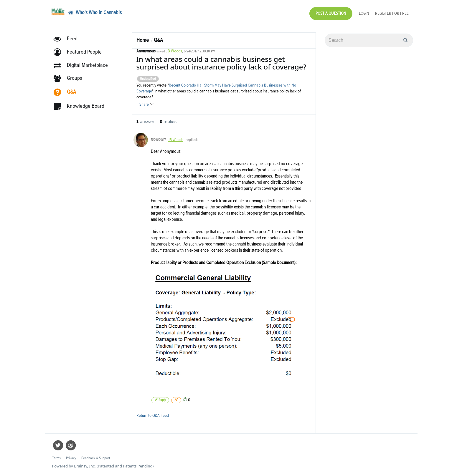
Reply (160, 400)
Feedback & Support (96, 458)
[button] (80, 52)
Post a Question (331, 13)
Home (143, 40)
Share (146, 104)
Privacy (71, 458)
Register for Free (392, 13)
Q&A (158, 40)
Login (364, 13)
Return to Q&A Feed (153, 416)
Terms (56, 458)
